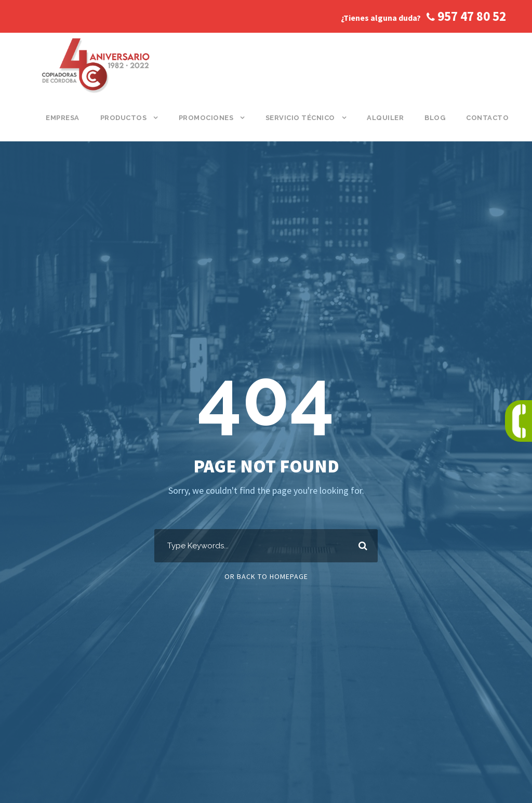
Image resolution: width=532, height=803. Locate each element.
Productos (124, 118)
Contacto (487, 118)
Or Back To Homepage (266, 576)
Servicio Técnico (300, 118)
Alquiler (385, 118)
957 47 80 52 (466, 16)
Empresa (63, 118)
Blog (435, 118)
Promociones (206, 118)
